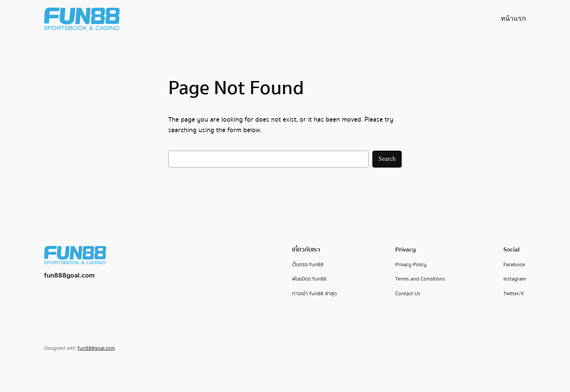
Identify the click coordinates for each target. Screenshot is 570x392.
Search (387, 159)
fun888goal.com (69, 275)
